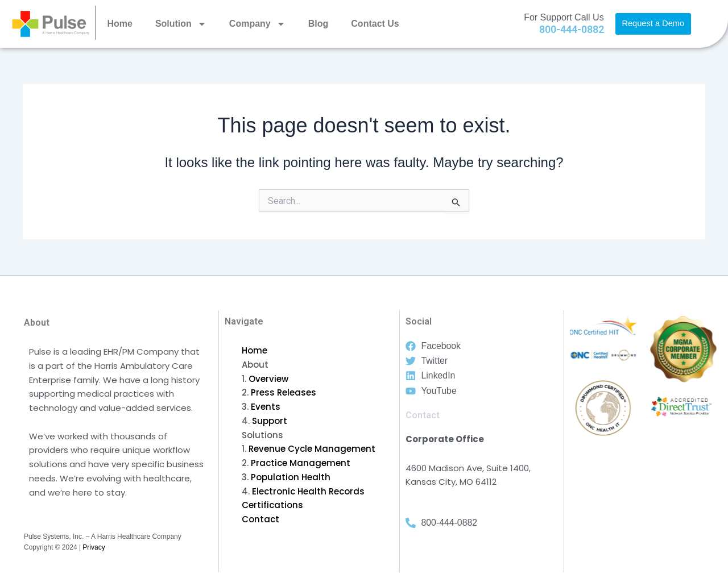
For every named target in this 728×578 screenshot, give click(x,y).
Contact (260, 519)
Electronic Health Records (308, 491)
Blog (318, 24)
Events (266, 407)
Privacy (94, 547)
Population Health (291, 477)
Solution (181, 24)
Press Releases (284, 392)
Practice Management (301, 463)
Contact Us (375, 24)
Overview (268, 379)
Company (257, 24)
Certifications (272, 505)
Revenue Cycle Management (312, 449)
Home (119, 24)
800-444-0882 (572, 29)
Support (270, 421)
